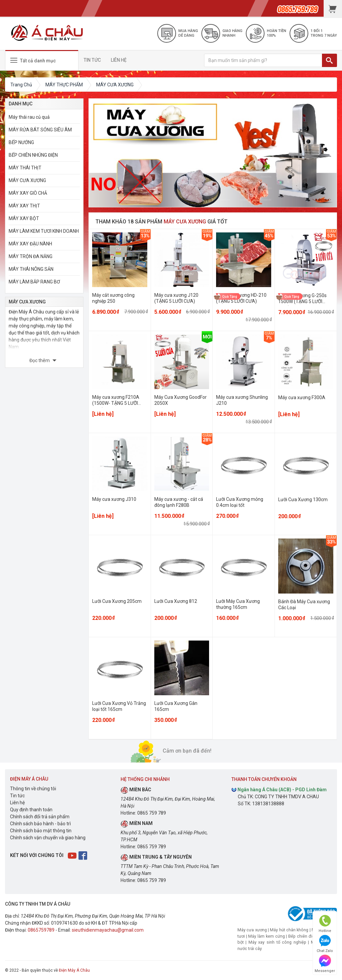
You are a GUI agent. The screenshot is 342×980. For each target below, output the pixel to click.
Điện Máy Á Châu (74, 970)
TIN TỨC (92, 60)
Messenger (325, 964)
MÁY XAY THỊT (24, 206)
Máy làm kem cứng (266, 936)
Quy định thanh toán (31, 810)
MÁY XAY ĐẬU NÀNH (30, 244)
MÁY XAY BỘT (24, 218)
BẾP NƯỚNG (21, 142)
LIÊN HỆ (119, 60)
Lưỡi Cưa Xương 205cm (117, 601)
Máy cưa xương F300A (302, 397)
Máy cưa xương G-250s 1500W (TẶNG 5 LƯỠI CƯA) (302, 301)
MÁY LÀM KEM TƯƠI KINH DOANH (44, 231)
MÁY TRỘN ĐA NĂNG (31, 256)
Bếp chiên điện (303, 936)
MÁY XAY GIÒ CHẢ (28, 193)
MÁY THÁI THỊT (25, 168)
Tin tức (17, 796)
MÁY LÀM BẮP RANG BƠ (34, 282)
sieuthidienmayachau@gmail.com (108, 930)
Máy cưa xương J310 (114, 499)
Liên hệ (17, 803)
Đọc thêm (40, 360)
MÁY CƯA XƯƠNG (27, 180)
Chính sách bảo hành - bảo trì (40, 824)
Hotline (325, 924)
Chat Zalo (325, 944)
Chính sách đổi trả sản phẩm (40, 817)
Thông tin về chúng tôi (33, 789)
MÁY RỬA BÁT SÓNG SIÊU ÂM (40, 130)
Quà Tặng (230, 296)
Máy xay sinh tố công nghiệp (277, 942)
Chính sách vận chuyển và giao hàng (48, 838)
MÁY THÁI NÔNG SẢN (31, 269)
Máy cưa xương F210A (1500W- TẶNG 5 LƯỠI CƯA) (116, 403)
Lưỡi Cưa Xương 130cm (303, 500)
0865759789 (41, 930)
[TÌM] (329, 60)
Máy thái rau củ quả (29, 117)
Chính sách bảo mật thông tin (41, 831)
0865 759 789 (152, 813)
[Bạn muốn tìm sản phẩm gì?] (263, 60)
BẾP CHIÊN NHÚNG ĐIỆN (33, 155)
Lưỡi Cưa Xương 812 (176, 601)
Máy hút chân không (289, 930)
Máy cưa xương (252, 930)
